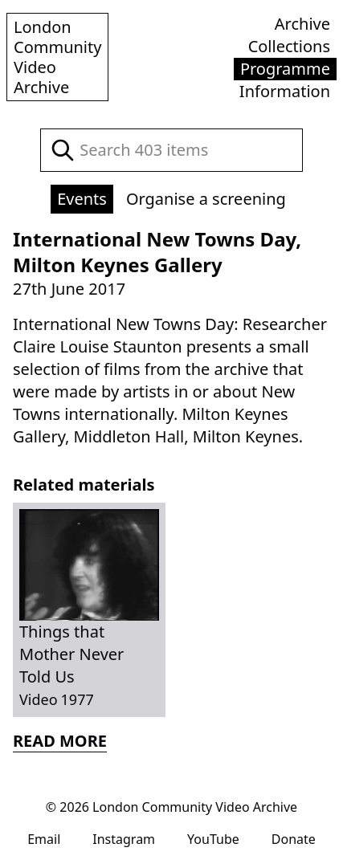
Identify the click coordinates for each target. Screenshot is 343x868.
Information (285, 91)
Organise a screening (206, 199)
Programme (285, 69)
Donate (294, 839)
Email (44, 839)
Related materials (84, 485)
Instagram (124, 839)
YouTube (213, 839)
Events (82, 199)
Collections (289, 46)
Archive (302, 24)
